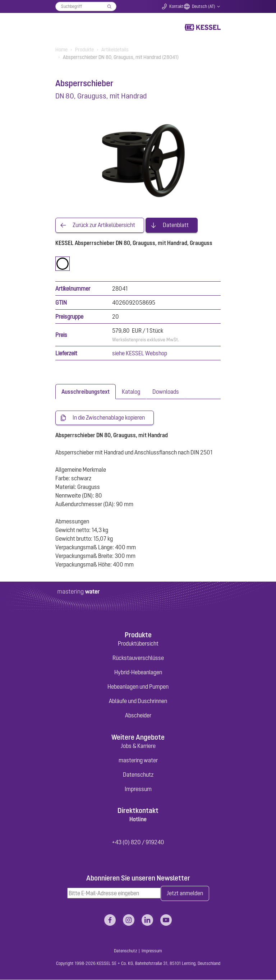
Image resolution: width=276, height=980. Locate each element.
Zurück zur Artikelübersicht (104, 225)
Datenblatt (176, 225)
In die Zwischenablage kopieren (109, 418)
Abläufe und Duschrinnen (138, 701)
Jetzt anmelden (185, 894)
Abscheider (138, 716)
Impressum (138, 789)
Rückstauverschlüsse (138, 658)
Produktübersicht (138, 644)
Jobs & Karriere (138, 746)
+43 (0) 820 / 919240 (138, 842)
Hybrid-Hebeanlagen (138, 672)
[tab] (86, 392)
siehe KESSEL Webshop (140, 353)
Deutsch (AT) (204, 6)
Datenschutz (138, 775)
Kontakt (176, 6)
